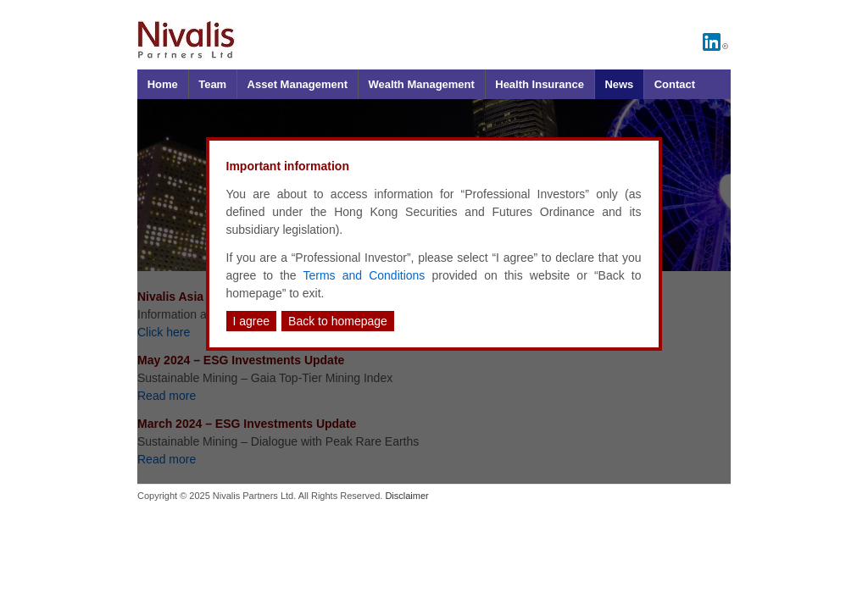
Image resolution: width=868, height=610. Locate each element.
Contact (675, 84)
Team (212, 84)
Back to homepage (338, 321)
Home (163, 84)
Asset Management (298, 84)
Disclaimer (406, 496)
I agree (252, 321)
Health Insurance (540, 84)
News (619, 84)
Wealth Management (421, 84)
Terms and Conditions (364, 275)
